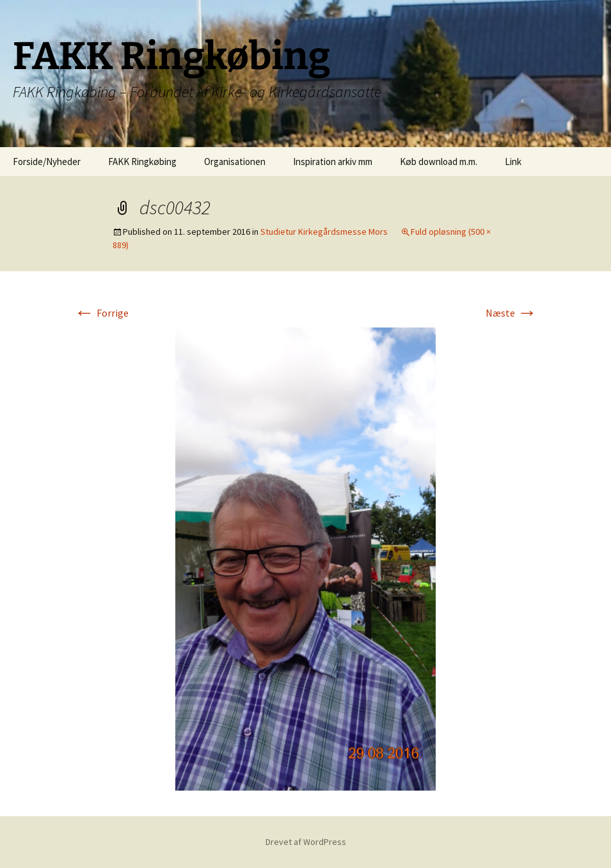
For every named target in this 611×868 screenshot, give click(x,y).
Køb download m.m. (439, 162)
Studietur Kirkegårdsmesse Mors (324, 232)
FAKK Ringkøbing (142, 162)
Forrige (101, 313)
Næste (512, 313)
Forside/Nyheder (47, 162)
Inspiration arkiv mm (333, 162)
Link (513, 162)
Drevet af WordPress (306, 842)
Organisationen (235, 162)
